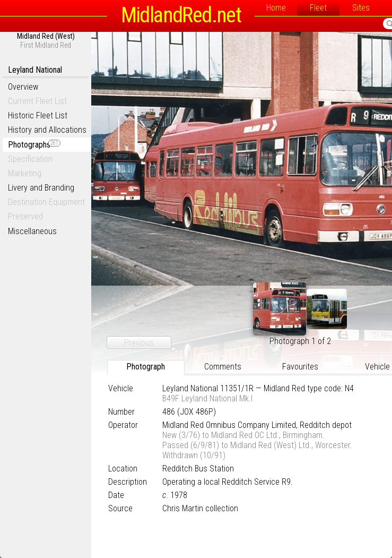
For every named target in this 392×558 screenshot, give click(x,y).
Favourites (300, 367)
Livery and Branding (41, 188)
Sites (361, 8)
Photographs (34, 145)
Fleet (318, 8)
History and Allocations (47, 130)
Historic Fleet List (38, 115)
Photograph (146, 367)
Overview (23, 87)
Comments (223, 367)
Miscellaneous (32, 231)
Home (276, 8)
